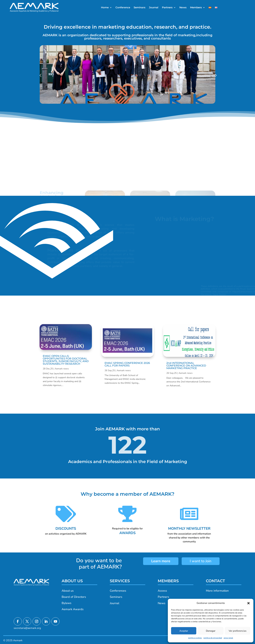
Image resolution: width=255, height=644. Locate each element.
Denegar (211, 631)
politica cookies (195, 638)
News (183, 7)
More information (217, 591)
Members (196, 7)
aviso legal (228, 638)
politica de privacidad (213, 638)
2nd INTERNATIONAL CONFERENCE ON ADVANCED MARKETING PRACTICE (186, 366)
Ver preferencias (238, 631)
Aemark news (62, 369)
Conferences (118, 591)
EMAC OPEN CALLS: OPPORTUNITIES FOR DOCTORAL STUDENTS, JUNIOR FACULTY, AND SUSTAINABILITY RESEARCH (66, 360)
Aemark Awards (73, 609)
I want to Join (201, 561)
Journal (154, 7)
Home (105, 7)
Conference (123, 7)
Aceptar (184, 631)
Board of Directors (74, 597)
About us (68, 591)
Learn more (161, 561)
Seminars (140, 7)
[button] (248, 603)
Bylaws (67, 603)
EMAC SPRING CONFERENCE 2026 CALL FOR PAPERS (127, 364)
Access (162, 591)
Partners (167, 7)
